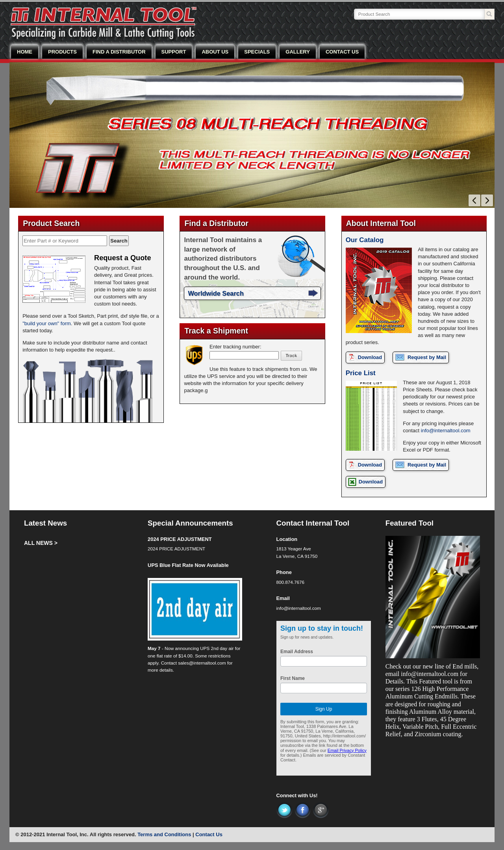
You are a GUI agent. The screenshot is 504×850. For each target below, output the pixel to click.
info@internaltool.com (446, 431)
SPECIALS (257, 52)
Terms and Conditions (164, 834)
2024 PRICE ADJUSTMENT (180, 539)
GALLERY (298, 52)
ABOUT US (215, 52)
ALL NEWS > (41, 543)
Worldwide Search (216, 293)
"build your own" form (47, 323)
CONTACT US (342, 52)
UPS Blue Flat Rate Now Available (188, 565)
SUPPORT (174, 52)
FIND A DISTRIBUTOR (119, 52)
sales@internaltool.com (202, 663)
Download (370, 357)
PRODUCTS (62, 52)
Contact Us (209, 834)
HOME (25, 52)
